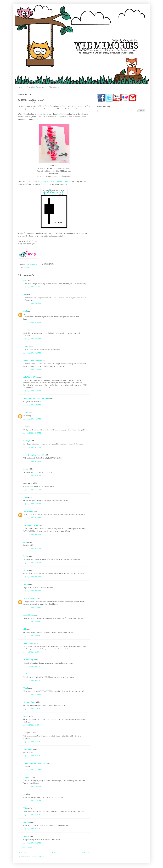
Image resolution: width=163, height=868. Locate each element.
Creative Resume (36, 87)
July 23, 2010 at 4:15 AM (32, 303)
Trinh (26, 497)
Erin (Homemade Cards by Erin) (36, 763)
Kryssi (26, 412)
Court (26, 570)
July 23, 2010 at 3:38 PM (32, 636)
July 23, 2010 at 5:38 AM (32, 419)
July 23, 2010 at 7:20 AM (32, 490)
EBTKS (26, 267)
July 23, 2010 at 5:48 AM (32, 433)
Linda (26, 556)
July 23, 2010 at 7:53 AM (32, 504)
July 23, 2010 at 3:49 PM (32, 652)
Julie (25, 295)
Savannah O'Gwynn (31, 526)
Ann (25, 427)
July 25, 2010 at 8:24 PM (32, 756)
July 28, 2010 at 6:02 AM (32, 843)
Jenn (25, 542)
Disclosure (54, 87)
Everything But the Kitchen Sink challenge (54, 181)
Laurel (26, 469)
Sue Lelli (27, 822)
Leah (25, 674)
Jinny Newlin (28, 643)
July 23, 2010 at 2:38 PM (32, 622)
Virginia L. (28, 778)
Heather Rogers (29, 660)
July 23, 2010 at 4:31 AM (32, 322)
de (24, 330)
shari (25, 280)
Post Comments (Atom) (36, 857)
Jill (25, 629)
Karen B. (27, 346)
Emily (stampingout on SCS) (34, 455)
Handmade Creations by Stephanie (36, 398)
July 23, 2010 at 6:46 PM (32, 680)
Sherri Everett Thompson (33, 361)
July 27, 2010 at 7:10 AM (32, 786)
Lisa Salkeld (28, 749)
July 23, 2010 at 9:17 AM (32, 591)
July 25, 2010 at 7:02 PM (32, 742)
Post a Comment (27, 848)
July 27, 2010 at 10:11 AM (33, 800)
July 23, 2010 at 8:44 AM (32, 563)
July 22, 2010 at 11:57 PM (32, 287)
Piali (25, 311)
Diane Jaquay (28, 511)
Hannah (26, 836)
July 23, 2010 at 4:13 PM (32, 666)
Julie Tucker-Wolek (31, 377)
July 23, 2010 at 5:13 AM (32, 405)
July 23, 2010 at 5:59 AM (32, 461)
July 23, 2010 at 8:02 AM (32, 518)
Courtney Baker (29, 702)
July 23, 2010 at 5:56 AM (32, 447)
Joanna (26, 584)
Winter (26, 716)
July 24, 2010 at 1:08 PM (32, 709)
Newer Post (23, 853)
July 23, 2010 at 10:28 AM (33, 607)
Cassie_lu (27, 441)
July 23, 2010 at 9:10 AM (32, 577)
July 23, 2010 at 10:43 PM (32, 694)
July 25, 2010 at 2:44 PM (32, 725)
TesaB (26, 688)
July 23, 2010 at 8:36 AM (32, 548)
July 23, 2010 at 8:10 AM (32, 534)
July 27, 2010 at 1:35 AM (32, 770)
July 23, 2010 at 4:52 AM (32, 353)
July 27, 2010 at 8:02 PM (32, 815)
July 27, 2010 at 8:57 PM (32, 829)
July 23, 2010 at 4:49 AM (32, 339)
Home (19, 87)
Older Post (86, 853)
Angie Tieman (29, 615)
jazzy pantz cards (30, 598)
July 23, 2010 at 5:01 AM (32, 391)
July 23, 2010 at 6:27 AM (32, 476)
